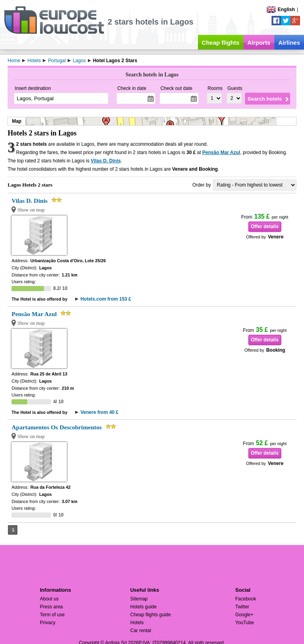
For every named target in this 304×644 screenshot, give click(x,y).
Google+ (244, 615)
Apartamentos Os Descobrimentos (57, 427)
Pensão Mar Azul (221, 152)
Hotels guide (143, 607)
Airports (259, 43)
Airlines (289, 43)
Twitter (242, 607)
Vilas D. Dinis (106, 161)
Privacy (48, 623)
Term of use (52, 615)
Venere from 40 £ (99, 412)
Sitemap (139, 599)
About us (49, 599)
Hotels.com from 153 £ (106, 299)
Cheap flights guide (151, 615)
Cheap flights (221, 43)
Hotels (137, 623)
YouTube (244, 623)
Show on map (31, 210)
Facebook (246, 599)
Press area (51, 607)
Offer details (265, 227)
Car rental (141, 631)
